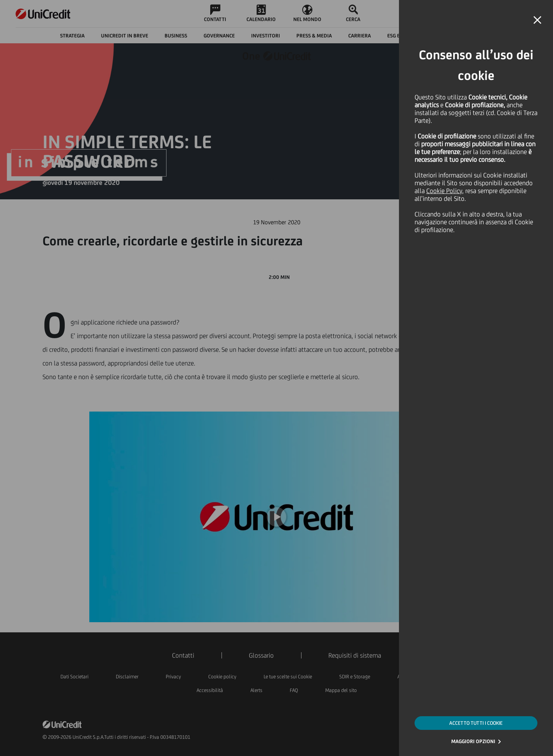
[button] (537, 20)
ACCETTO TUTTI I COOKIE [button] (476, 723)
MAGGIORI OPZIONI (473, 741)
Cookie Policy (444, 191)
